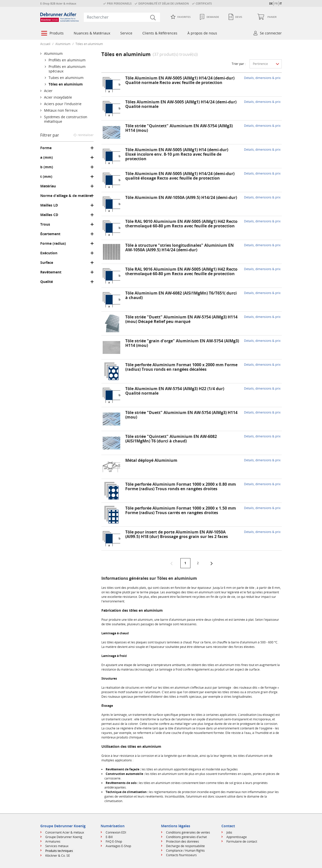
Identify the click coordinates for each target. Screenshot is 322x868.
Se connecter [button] (271, 33)
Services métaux (57, 846)
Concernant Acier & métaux (65, 832)
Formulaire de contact (242, 841)
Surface (47, 263)
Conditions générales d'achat (186, 837)
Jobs (229, 832)
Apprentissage (237, 837)
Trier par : (239, 64)
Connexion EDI (116, 832)
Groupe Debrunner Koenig (64, 837)
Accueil (45, 44)
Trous (45, 224)
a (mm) (47, 157)
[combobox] (122, 17)
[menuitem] (52, 34)
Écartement (50, 234)
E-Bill (109, 837)
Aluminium (63, 44)
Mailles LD (49, 205)
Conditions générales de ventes (188, 832)
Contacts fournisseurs (181, 855)
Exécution (49, 253)
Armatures (53, 841)
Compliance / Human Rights (185, 851)
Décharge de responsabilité (185, 846)
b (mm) (47, 167)
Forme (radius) (53, 243)
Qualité (47, 282)
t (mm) (46, 177)
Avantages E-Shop (118, 846)
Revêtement (51, 272)
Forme (46, 148)
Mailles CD (49, 215)
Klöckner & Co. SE (58, 856)
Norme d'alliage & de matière (66, 196)
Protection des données (183, 841)
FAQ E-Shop (114, 841)
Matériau (48, 186)
